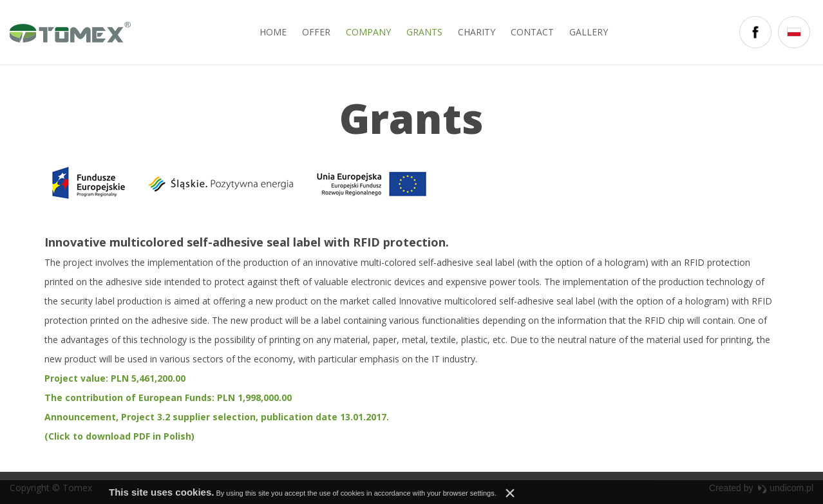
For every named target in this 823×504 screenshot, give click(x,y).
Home (273, 32)
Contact (532, 32)
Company (368, 32)
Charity (477, 32)
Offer (316, 32)
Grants (424, 32)
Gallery (589, 32)
